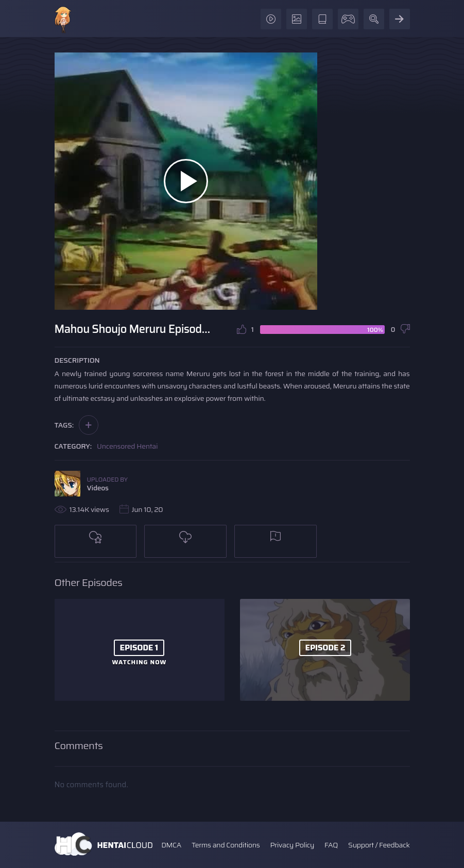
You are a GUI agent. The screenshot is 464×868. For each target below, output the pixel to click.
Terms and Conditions (226, 845)
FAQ (331, 845)
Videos (98, 488)
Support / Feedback (379, 845)
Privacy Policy (292, 845)
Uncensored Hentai (127, 446)
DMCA (171, 845)
